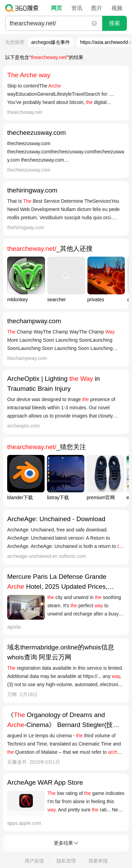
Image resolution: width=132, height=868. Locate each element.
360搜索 (23, 8)
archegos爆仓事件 (51, 42)
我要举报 (98, 861)
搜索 (115, 23)
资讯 (77, 8)
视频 (117, 8)
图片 (97, 8)
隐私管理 (66, 861)
